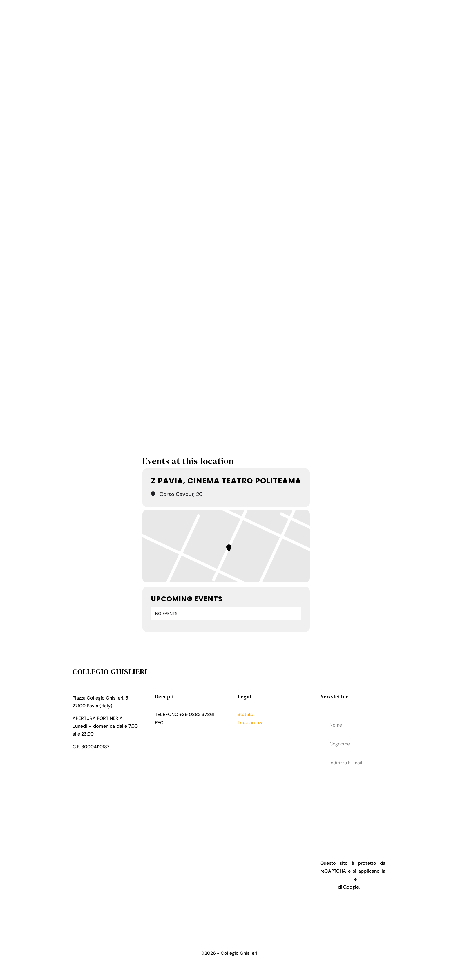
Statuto (246, 714)
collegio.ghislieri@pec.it (190, 723)
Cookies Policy (254, 738)
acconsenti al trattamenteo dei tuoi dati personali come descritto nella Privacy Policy (353, 805)
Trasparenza (251, 723)
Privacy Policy (253, 730)
